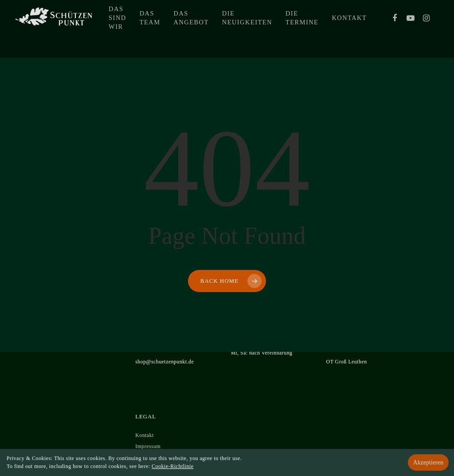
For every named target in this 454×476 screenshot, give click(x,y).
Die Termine (341, 29)
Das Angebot (231, 29)
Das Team (190, 29)
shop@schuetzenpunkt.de (164, 362)
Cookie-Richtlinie (173, 466)
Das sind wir (157, 29)
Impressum (148, 446)
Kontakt (389, 29)
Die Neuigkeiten (287, 29)
